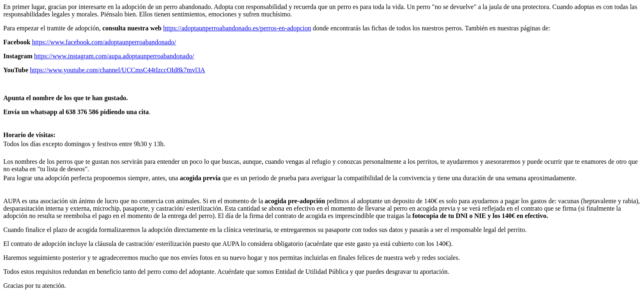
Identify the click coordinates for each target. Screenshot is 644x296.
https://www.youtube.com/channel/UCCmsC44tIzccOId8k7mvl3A (117, 70)
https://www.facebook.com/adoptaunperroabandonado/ (104, 42)
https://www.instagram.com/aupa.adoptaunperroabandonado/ (114, 56)
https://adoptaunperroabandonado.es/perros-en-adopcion (237, 28)
